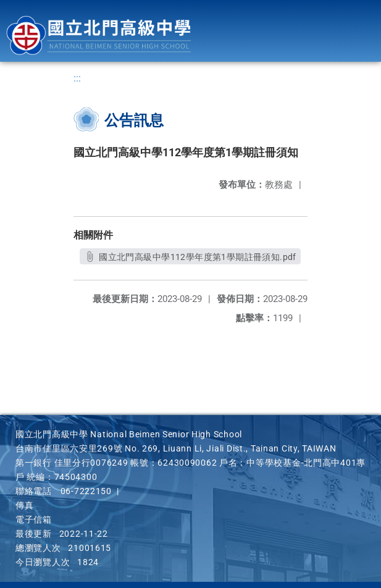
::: (77, 78)
